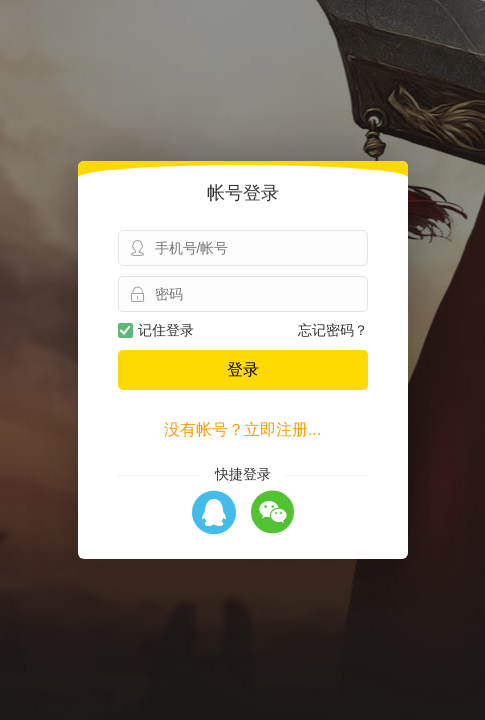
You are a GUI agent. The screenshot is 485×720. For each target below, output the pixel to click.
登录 (243, 369)
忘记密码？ (333, 330)
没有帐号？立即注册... (242, 429)
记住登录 (156, 330)
